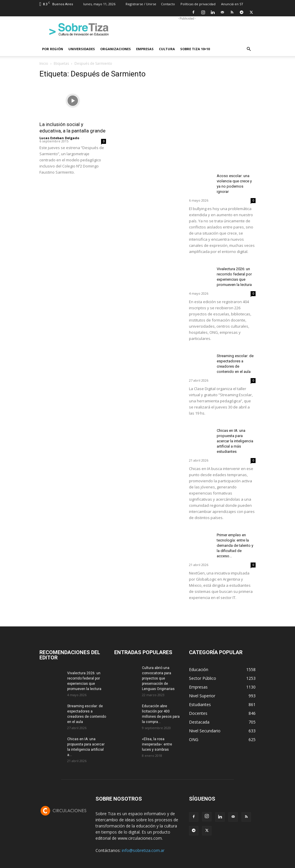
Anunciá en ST (232, 4)
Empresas (145, 49)
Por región (53, 49)
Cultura (167, 49)
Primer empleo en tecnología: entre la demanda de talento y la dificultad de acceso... (235, 545)
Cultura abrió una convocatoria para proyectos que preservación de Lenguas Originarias (158, 678)
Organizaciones (116, 49)
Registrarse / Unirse (141, 4)
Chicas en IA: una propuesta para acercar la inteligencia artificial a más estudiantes (235, 441)
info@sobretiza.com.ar (143, 850)
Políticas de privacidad (198, 4)
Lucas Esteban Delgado (59, 138)
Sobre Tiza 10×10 (195, 49)
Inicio (44, 63)
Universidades (82, 49)
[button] (249, 49)
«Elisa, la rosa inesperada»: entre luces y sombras (157, 744)
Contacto (168, 4)
